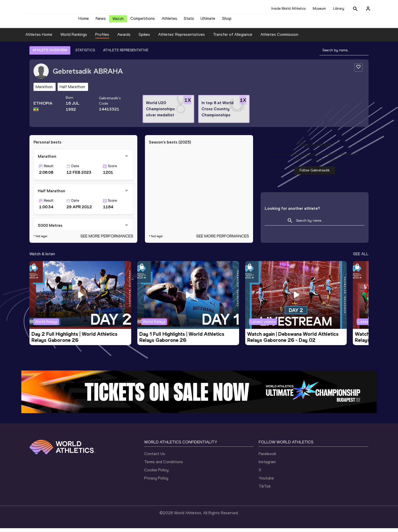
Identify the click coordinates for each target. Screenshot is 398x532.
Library (339, 9)
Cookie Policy (156, 474)
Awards (124, 38)
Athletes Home (39, 38)
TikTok (265, 490)
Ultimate (208, 20)
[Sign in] (368, 9)
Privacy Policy (156, 482)
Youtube (266, 482)
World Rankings (74, 38)
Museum (319, 9)
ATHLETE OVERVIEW (50, 54)
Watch (118, 21)
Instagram (267, 466)
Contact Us (155, 457)
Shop (227, 20)
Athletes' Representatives (181, 38)
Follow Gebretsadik (315, 174)
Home (84, 20)
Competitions (143, 20)
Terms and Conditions (164, 466)
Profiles (102, 38)
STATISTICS (85, 54)
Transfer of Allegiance (233, 38)
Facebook (267, 457)
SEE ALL (361, 258)
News (101, 20)
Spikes (144, 38)
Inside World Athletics (288, 9)
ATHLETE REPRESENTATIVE (126, 54)
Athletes (169, 20)
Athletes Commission (279, 38)
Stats (189, 20)
